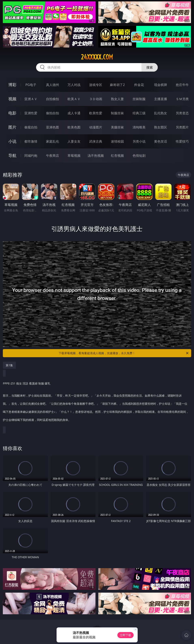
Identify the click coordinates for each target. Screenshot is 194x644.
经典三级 (139, 113)
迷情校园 (117, 141)
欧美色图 (74, 127)
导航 (12, 155)
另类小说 (139, 141)
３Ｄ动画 (96, 99)
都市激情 (31, 141)
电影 (12, 113)
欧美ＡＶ (74, 99)
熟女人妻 (117, 99)
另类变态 (182, 113)
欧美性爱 (96, 113)
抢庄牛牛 (182, 85)
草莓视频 (74, 156)
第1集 (9, 365)
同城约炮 (31, 156)
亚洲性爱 (31, 113)
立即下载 (125, 635)
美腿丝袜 (117, 127)
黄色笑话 (161, 141)
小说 (12, 141)
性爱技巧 (182, 141)
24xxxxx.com (97, 57)
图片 (12, 127)
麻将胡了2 (117, 85)
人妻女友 (74, 141)
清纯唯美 (139, 127)
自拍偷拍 (53, 99)
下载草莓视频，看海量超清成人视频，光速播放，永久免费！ (124, 353)
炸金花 (139, 85)
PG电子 (31, 85)
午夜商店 (53, 156)
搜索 (150, 67)
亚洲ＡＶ (31, 99)
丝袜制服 (139, 99)
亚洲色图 (53, 127)
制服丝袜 (117, 113)
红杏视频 (117, 156)
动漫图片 (96, 127)
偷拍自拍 (53, 113)
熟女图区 (161, 127)
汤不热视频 (96, 156)
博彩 (12, 85)
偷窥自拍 (31, 127)
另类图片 (182, 127)
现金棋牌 (161, 85)
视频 (12, 99)
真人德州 (53, 85)
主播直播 (161, 99)
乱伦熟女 (161, 113)
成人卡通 (74, 113)
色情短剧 (139, 156)
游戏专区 (96, 85)
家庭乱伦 (53, 141)
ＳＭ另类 (182, 99)
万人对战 (74, 85)
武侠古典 (96, 141)
